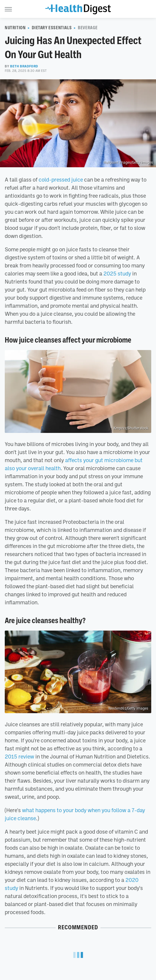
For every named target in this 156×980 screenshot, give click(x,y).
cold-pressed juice (61, 179)
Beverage (88, 28)
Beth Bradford (24, 66)
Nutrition (15, 28)
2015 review (19, 756)
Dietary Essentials (52, 28)
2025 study (117, 273)
